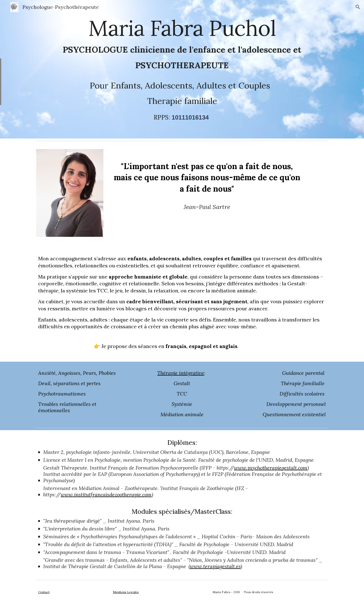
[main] (182, 69)
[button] (358, 7)
